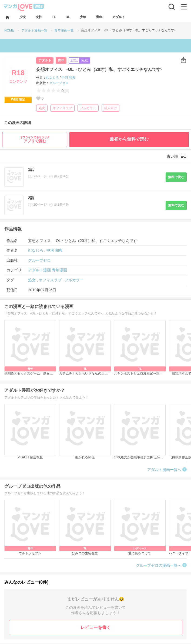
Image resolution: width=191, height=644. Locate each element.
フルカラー (88, 108)
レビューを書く (96, 627)
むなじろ (52, 78)
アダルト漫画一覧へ (164, 470)
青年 (61, 60)
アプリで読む (35, 139)
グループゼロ (59, 83)
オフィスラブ (62, 108)
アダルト (45, 60)
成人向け (110, 108)
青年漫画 (59, 270)
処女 (42, 108)
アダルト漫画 (39, 270)
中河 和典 (68, 78)
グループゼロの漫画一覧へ (159, 565)
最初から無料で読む (129, 139)
